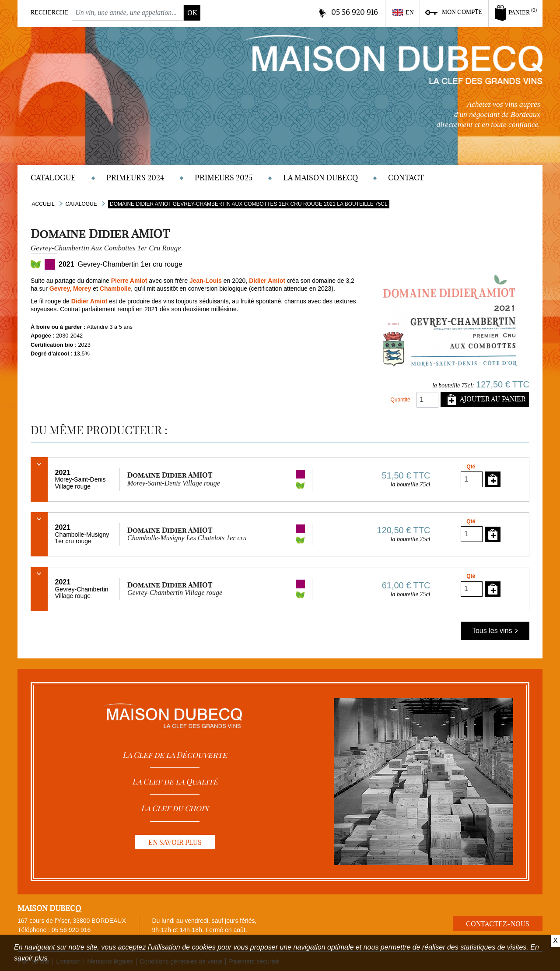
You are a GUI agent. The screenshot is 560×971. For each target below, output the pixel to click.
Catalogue (53, 178)
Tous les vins (495, 631)
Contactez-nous (498, 924)
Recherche (50, 12)
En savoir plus (175, 842)
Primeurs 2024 (135, 178)
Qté (471, 467)
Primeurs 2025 (224, 178)
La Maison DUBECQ (320, 178)
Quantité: (401, 400)
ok (192, 13)
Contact (406, 178)
